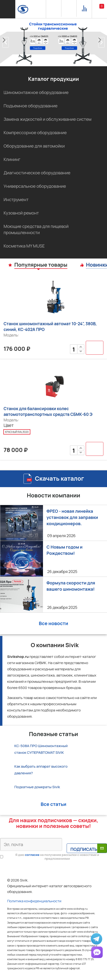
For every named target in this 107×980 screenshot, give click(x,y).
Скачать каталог (59, 478)
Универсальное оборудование (35, 186)
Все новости (54, 623)
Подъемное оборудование (31, 106)
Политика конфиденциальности (34, 901)
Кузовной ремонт (21, 213)
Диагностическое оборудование (37, 173)
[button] (6, 42)
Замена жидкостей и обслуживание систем (48, 119)
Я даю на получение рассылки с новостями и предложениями (57, 857)
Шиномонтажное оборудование (36, 92)
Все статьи (53, 804)
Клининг (12, 159)
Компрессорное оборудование (35, 132)
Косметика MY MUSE (24, 246)
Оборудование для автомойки (34, 146)
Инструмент (16, 199)
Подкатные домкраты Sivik (37, 787)
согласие (32, 855)
